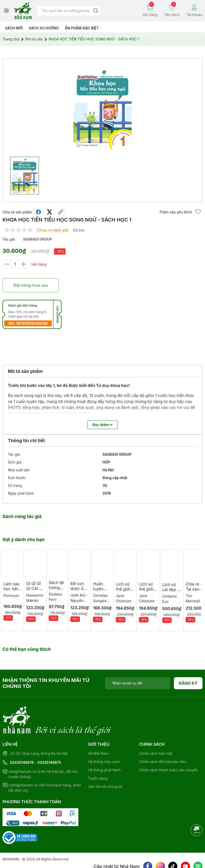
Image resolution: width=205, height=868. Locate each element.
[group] (102, 108)
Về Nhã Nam (98, 733)
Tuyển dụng (98, 758)
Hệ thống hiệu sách (104, 741)
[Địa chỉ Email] (138, 683)
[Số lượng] (15, 264)
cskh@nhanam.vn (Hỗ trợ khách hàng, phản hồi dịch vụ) (45, 767)
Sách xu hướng (44, 28)
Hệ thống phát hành (104, 749)
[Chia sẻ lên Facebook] (38, 212)
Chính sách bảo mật (156, 733)
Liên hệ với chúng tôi (105, 766)
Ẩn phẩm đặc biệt (82, 28)
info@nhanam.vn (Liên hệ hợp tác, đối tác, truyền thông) (44, 754)
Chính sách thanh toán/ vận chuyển (169, 749)
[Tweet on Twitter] (49, 212)
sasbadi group (38, 239)
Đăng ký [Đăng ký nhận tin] (188, 683)
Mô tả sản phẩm (25, 371)
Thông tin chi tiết (26, 441)
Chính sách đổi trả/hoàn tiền (163, 741)
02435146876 (22, 742)
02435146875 (49, 742)
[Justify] (96, 11)
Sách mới (14, 28)
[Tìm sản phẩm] (68, 11)
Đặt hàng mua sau (31, 285)
